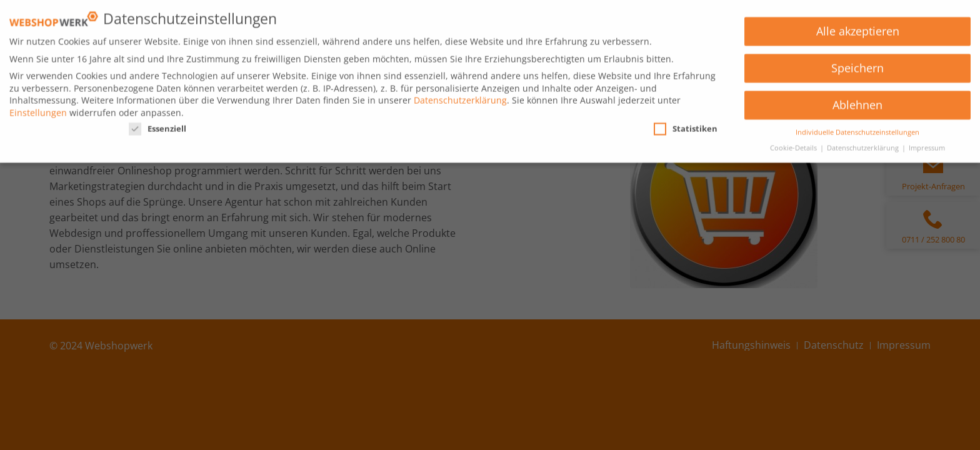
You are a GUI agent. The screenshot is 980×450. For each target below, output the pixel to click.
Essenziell (157, 125)
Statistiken (686, 125)
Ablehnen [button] (857, 101)
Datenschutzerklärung (460, 96)
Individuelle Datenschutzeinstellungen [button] (857, 127)
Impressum (927, 143)
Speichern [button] (857, 64)
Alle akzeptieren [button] (858, 27)
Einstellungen (38, 108)
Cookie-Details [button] (794, 143)
